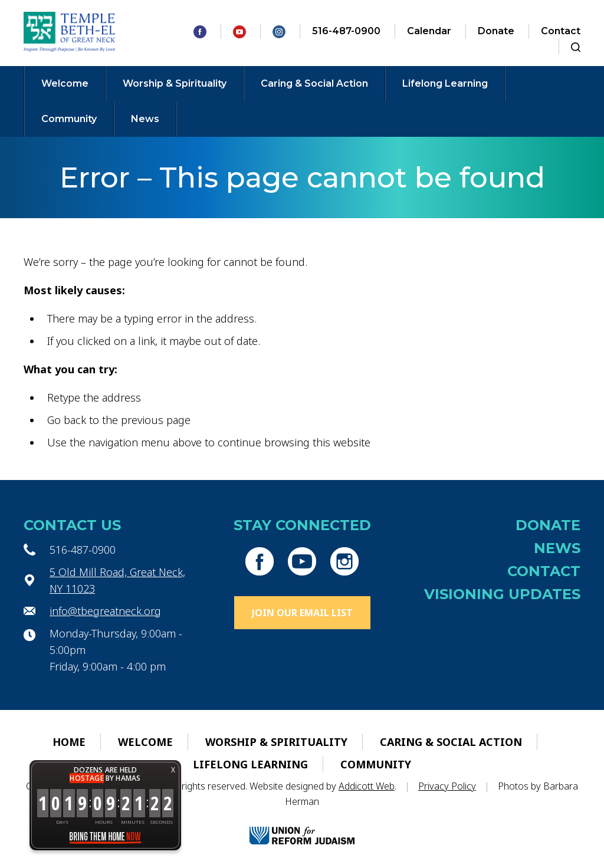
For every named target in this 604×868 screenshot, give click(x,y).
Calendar (429, 31)
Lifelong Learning (445, 83)
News (145, 119)
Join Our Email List (302, 613)
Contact (561, 31)
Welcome (65, 83)
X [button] (173, 770)
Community (69, 119)
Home (69, 742)
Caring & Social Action (314, 83)
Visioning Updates (502, 594)
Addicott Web (367, 786)
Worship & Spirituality (175, 83)
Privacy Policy (447, 786)
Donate (496, 31)
